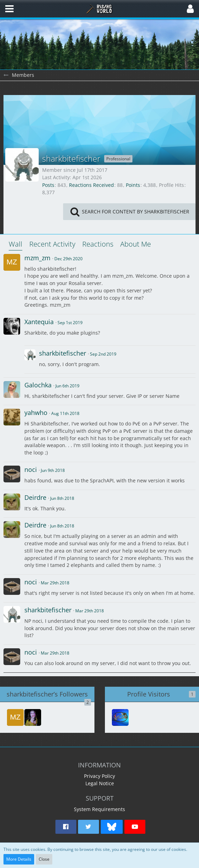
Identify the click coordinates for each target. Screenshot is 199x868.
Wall (16, 244)
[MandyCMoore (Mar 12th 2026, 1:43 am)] (120, 717)
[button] (9, 9)
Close (44, 859)
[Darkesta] (33, 717)
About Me (136, 244)
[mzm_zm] (15, 717)
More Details (19, 859)
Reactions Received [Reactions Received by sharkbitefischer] (91, 185)
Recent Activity (52, 244)
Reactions (98, 244)
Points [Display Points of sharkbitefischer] (133, 185)
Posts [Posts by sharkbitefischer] (48, 185)
